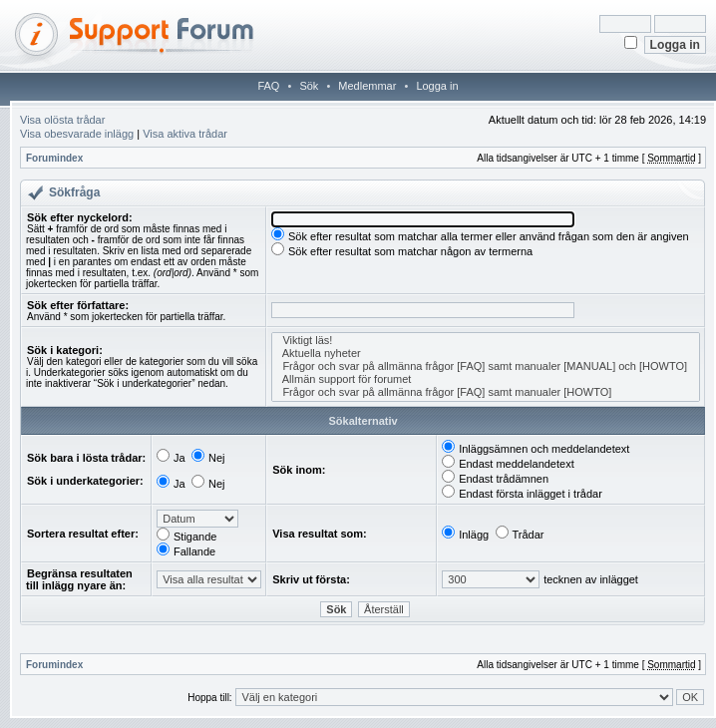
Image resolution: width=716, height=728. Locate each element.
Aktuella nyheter (486, 354)
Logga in (437, 86)
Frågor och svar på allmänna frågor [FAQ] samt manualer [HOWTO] (486, 392)
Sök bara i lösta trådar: (86, 458)
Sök (309, 86)
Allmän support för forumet (486, 379)
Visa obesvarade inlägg (77, 134)
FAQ (268, 86)
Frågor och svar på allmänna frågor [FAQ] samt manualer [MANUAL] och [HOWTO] (486, 366)
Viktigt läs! (486, 341)
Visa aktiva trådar (185, 134)
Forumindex (54, 158)
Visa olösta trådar (62, 120)
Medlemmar (367, 86)
